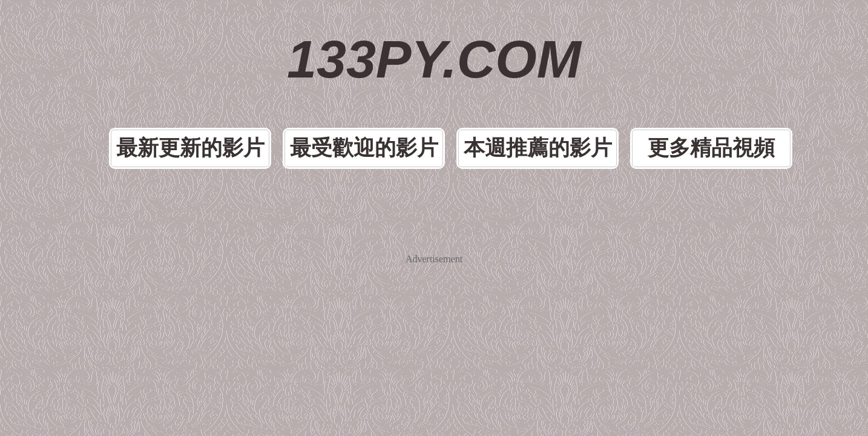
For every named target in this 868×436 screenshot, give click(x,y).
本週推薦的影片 (516, 93)
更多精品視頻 (651, 93)
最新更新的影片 (248, 93)
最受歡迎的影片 (382, 93)
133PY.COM (434, 36)
